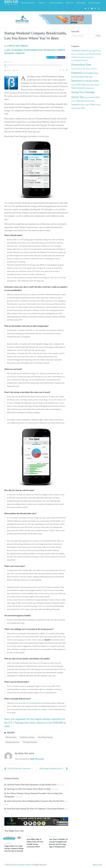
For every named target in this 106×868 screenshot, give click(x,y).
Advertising (81, 3)
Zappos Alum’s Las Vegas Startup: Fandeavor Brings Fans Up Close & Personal (14, 848)
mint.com (57, 278)
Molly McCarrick (17, 46)
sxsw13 (74, 101)
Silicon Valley (90, 85)
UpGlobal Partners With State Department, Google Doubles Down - (34, 785)
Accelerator (76, 50)
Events (86, 60)
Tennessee (75, 104)
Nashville (74, 85)
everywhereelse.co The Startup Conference (84, 69)
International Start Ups (84, 77)
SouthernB (80, 88)
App (8, 50)
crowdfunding (76, 60)
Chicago (92, 54)
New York (81, 85)
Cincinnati (81, 57)
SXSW (97, 97)
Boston (99, 51)
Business (74, 54)
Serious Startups (28, 3)
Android (85, 51)
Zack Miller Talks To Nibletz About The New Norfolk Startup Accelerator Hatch (35, 843)
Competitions (89, 57)
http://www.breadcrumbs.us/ (33, 703)
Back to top (97, 865)
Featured (76, 73)
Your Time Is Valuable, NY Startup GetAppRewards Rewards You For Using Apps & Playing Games (58, 843)
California (17, 50)
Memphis (89, 81)
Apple (94, 51)
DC (82, 60)
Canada (87, 54)
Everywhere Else (33, 50)
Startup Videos (94, 3)
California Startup (28, 737)
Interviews (49, 50)
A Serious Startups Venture (20, 865)
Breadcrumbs (11, 737)
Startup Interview (13, 742)
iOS (84, 81)
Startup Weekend (30, 742)
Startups (20, 53)
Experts (42, 3)
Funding (90, 73)
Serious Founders (56, 3)
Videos (93, 104)
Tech (78, 101)
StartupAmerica (89, 88)
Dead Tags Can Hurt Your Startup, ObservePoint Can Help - (31, 789)
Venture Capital (85, 105)
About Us (70, 3)
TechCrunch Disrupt (88, 101)
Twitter (52, 57)
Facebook (61, 57)
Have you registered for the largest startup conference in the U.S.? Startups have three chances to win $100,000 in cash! (35, 723)
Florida (84, 73)
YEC (83, 108)
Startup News (78, 92)
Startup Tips (78, 97)
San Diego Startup (46, 737)
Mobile (96, 81)
